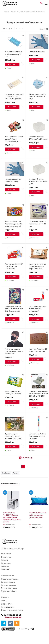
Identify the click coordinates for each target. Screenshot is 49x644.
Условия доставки (9, 585)
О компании (6, 557)
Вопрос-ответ (7, 604)
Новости (5, 560)
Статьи (4, 601)
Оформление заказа (10, 579)
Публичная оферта (9, 591)
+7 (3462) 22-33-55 (13, 615)
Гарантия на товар (9, 588)
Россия (16, 473)
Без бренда (6, 473)
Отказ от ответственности (12, 610)
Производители (8, 607)
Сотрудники (6, 563)
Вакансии (5, 566)
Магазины (5, 569)
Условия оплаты (8, 582)
